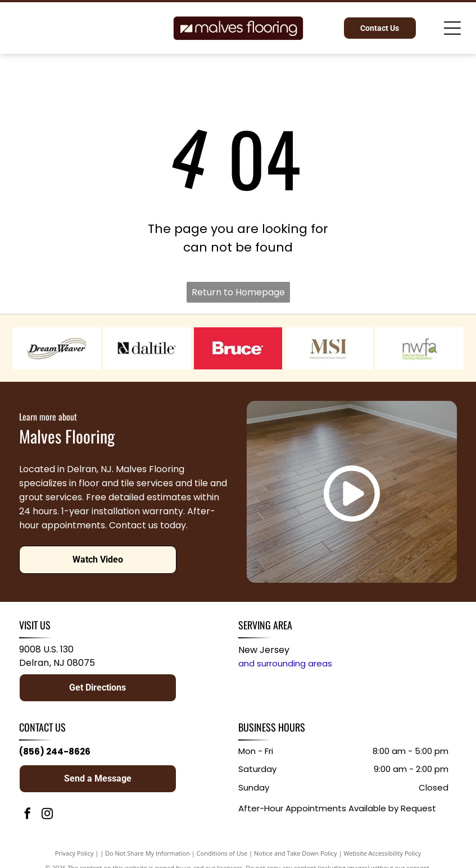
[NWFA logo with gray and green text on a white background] (420, 348)
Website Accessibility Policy (382, 853)
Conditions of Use (222, 853)
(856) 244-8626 (55, 751)
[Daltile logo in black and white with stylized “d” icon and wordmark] (148, 348)
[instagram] (47, 815)
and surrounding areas (285, 663)
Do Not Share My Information (148, 853)
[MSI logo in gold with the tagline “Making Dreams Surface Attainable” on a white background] (329, 348)
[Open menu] (452, 28)
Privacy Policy (74, 853)
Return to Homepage (238, 292)
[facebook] (28, 815)
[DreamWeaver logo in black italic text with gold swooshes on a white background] (56, 348)
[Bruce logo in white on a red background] (238, 348)
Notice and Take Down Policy (296, 853)
